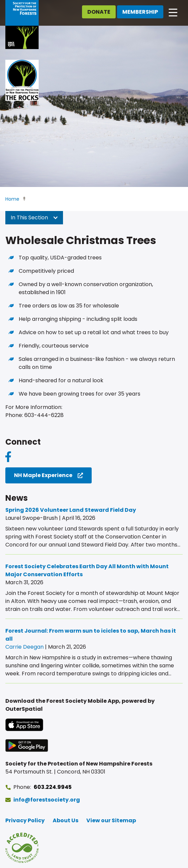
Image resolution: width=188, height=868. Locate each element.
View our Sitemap (111, 820)
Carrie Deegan (24, 647)
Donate (99, 12)
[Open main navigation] (173, 12)
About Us (65, 820)
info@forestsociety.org (47, 800)
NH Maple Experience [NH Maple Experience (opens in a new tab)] (43, 475)
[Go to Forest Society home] (22, 25)
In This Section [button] (34, 218)
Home (12, 199)
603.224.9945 (53, 787)
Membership (140, 12)
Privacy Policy (25, 820)
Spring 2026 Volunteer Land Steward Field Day (71, 510)
